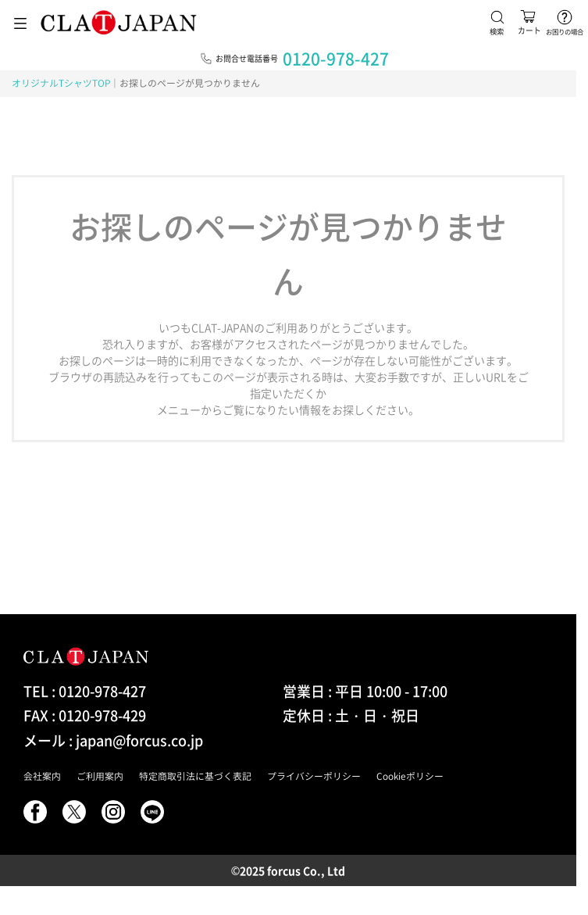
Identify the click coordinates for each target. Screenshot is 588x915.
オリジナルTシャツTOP (61, 83)
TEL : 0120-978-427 (85, 691)
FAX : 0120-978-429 (85, 715)
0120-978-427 (336, 58)
